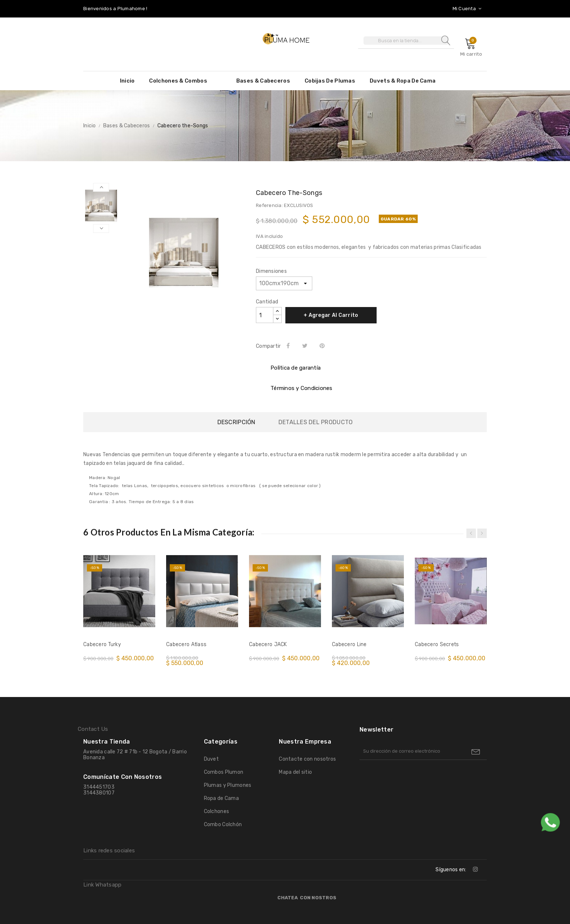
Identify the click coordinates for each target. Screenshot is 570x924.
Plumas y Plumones (228, 785)
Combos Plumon (224, 772)
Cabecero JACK (268, 644)
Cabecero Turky (102, 644)
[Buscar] (406, 41)
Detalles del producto (316, 422)
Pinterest (323, 346)
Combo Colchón (223, 825)
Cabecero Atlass (186, 644)
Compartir (289, 346)
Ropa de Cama (221, 798)
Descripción (236, 422)
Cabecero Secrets (437, 644)
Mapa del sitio (295, 772)
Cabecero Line (349, 644)
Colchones (217, 811)
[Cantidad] (265, 315)
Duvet (211, 759)
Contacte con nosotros (307, 759)
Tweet (306, 346)
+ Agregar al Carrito (331, 315)
